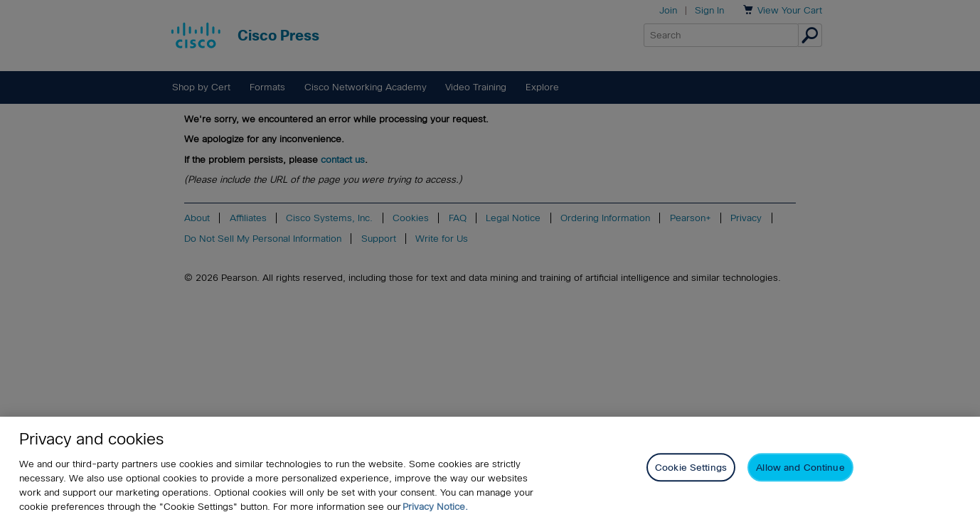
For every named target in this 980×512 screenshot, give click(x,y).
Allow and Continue (800, 472)
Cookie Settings (691, 472)
